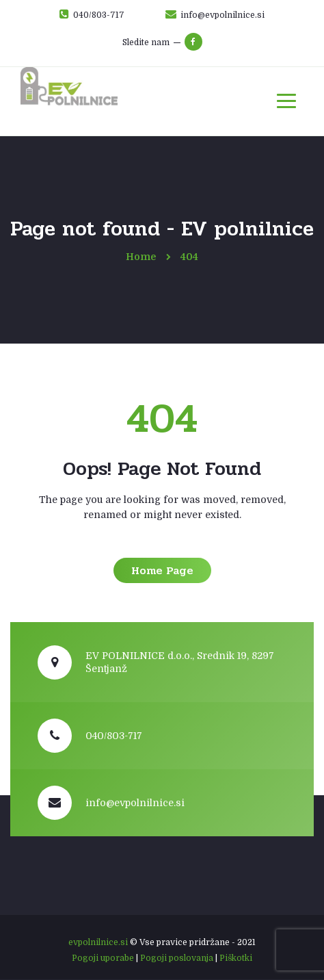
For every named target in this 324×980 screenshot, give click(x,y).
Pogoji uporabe (103, 958)
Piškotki (236, 958)
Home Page (162, 570)
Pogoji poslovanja (177, 958)
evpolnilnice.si (98, 942)
